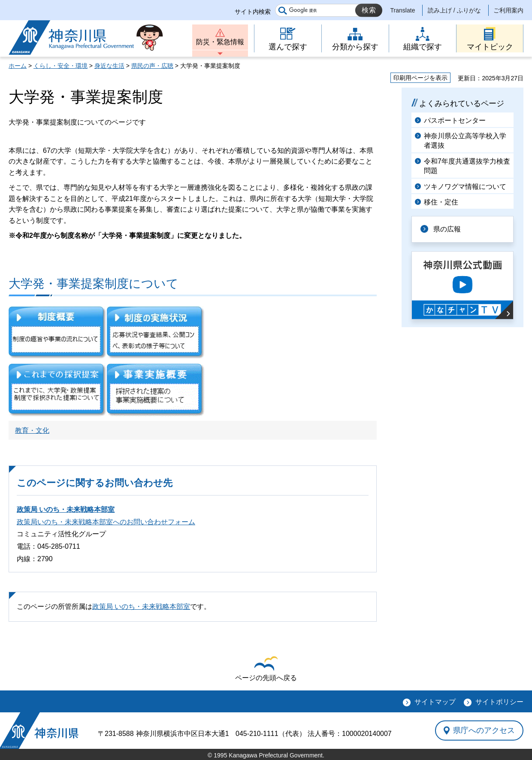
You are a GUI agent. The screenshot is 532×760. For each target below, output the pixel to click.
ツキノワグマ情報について (465, 187)
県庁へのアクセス (484, 730)
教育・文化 (32, 430)
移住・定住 (441, 202)
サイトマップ (435, 702)
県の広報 (447, 229)
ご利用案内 (508, 10)
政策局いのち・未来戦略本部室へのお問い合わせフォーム (106, 522)
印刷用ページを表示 (420, 78)
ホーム (18, 66)
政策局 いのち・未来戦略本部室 (66, 509)
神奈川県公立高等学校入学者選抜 (465, 141)
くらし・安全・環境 (60, 66)
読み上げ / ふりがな (454, 10)
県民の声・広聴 (152, 66)
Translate (403, 10)
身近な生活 (109, 66)
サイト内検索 (253, 12)
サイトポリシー (499, 702)
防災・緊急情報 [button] (220, 42)
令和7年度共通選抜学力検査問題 (467, 166)
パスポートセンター (455, 120)
